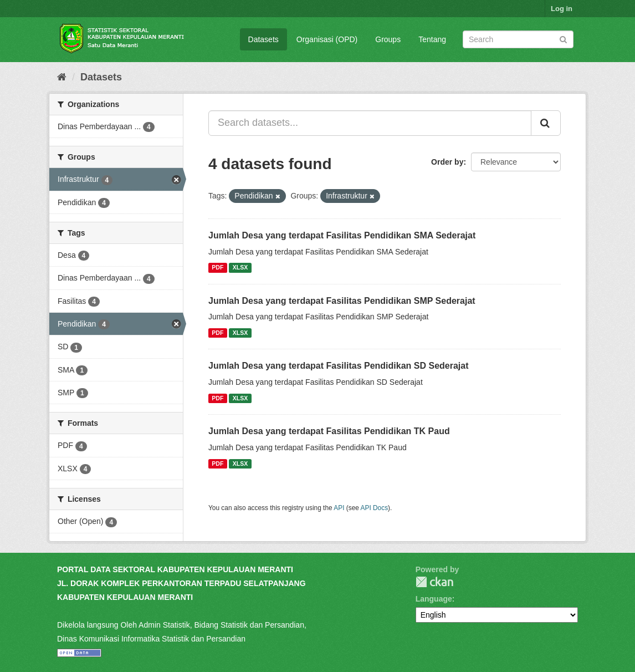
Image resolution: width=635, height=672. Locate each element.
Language (434, 599)
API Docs (375, 508)
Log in (562, 9)
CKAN (434, 582)
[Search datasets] (518, 39)
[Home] (62, 77)
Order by (447, 162)
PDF (217, 268)
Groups (388, 39)
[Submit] (563, 39)
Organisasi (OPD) (327, 39)
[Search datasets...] (370, 123)
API (339, 508)
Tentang (432, 39)
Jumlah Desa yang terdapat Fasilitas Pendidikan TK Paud (329, 431)
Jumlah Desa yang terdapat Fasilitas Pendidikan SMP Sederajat (342, 301)
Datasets (263, 39)
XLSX (240, 268)
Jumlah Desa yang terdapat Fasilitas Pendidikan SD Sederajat (339, 366)
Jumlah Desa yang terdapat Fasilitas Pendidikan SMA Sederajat (342, 235)
